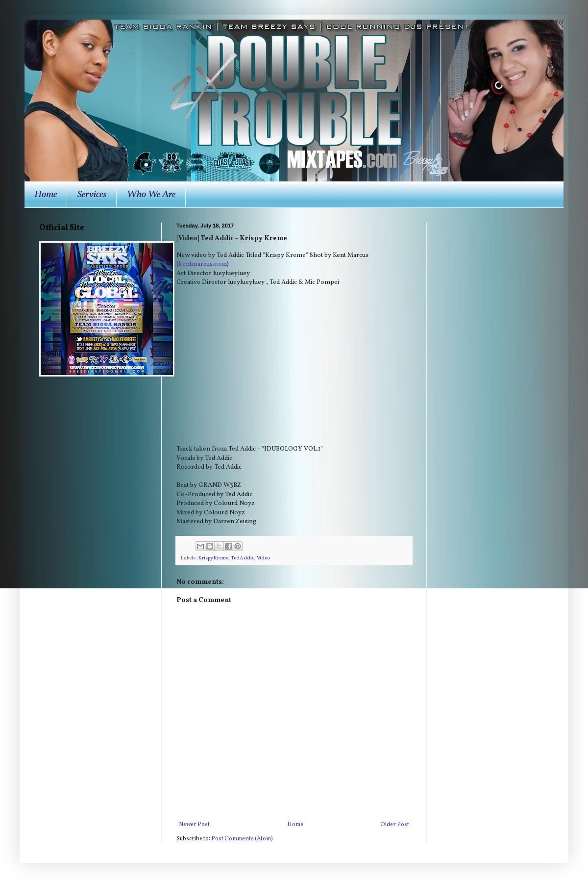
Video (263, 558)
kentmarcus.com (203, 264)
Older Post (395, 825)
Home (46, 195)
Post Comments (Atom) (242, 839)
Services (92, 195)
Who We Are (151, 195)
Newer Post (194, 825)
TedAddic (243, 558)
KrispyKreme (213, 558)
